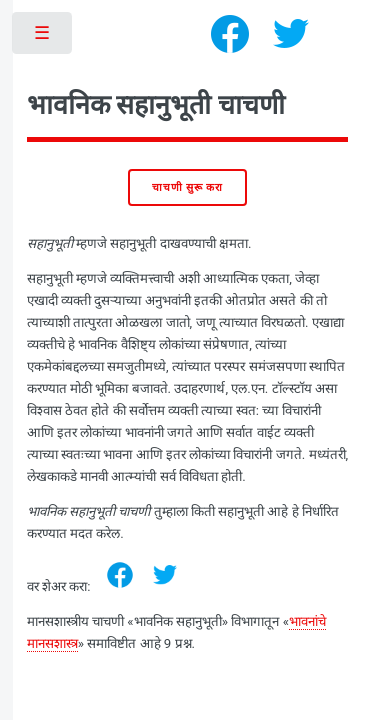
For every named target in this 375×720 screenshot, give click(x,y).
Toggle (43, 37)
